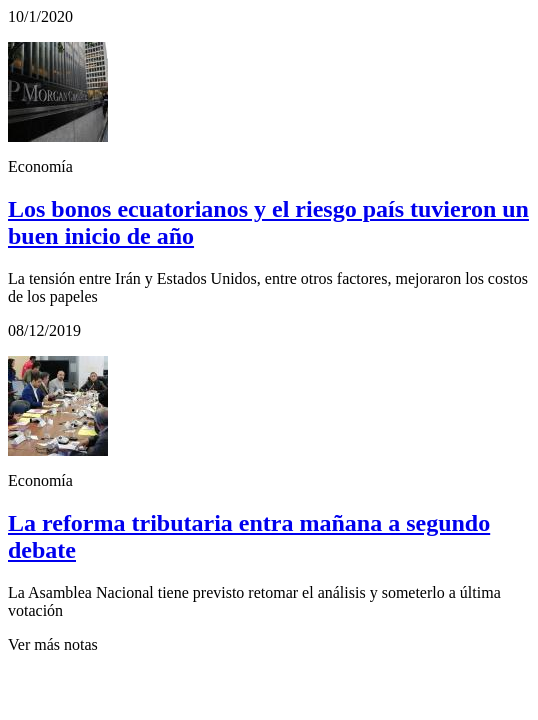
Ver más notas (53, 644)
